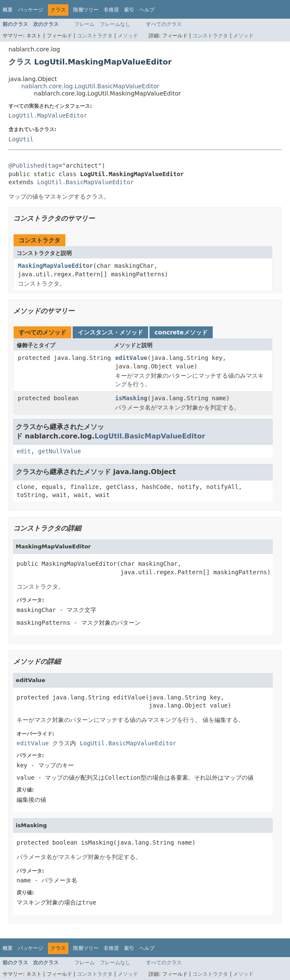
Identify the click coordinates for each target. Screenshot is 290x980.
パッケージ (31, 10)
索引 (129, 10)
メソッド (128, 36)
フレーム (84, 24)
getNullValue (60, 451)
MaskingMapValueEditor (55, 266)
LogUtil (21, 139)
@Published (26, 166)
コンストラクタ (95, 36)
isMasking (131, 398)
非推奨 (111, 10)
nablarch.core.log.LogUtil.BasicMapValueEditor (90, 86)
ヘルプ (147, 10)
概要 (8, 10)
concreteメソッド (181, 332)
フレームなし (115, 24)
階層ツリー (86, 10)
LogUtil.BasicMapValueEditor (85, 182)
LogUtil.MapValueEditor (48, 115)
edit (24, 451)
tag (53, 166)
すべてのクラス (164, 24)
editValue (131, 358)
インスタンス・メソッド (110, 332)
